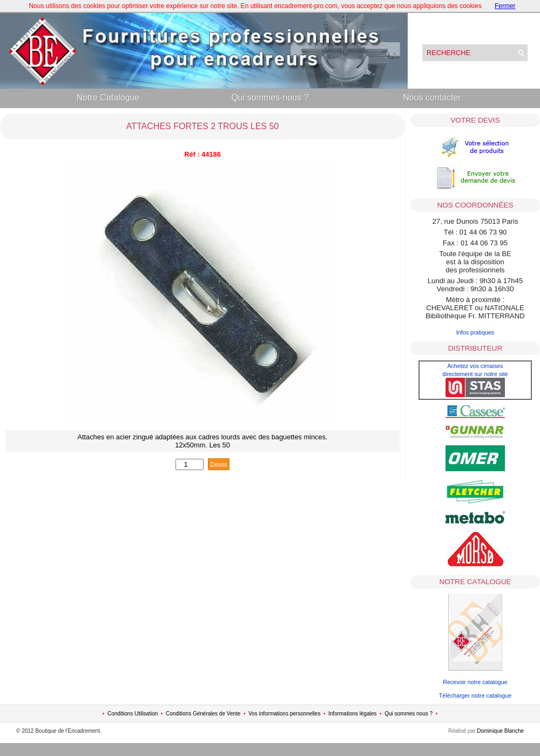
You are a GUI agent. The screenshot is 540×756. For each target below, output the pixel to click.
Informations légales (353, 714)
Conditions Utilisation (133, 714)
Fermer (505, 6)
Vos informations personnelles (284, 714)
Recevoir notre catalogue (475, 682)
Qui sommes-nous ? (270, 98)
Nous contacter (432, 98)
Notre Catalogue (108, 98)
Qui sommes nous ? (409, 714)
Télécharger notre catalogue (475, 695)
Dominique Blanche (500, 731)
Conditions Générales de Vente (203, 714)
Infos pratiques (475, 332)
